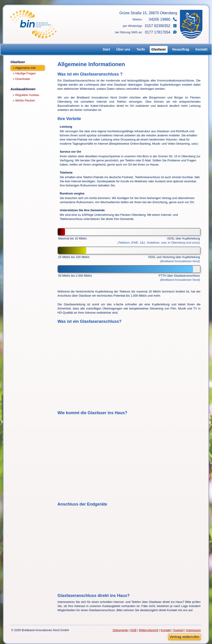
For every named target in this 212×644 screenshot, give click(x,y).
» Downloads (21, 79)
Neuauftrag (181, 49)
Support (179, 630)
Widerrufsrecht (149, 630)
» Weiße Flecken (24, 100)
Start (106, 49)
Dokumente (120, 630)
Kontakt (201, 49)
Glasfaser (159, 49)
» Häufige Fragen (24, 73)
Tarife (141, 49)
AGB (133, 630)
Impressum (193, 630)
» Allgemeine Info (24, 68)
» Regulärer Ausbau (26, 95)
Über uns (123, 49)
